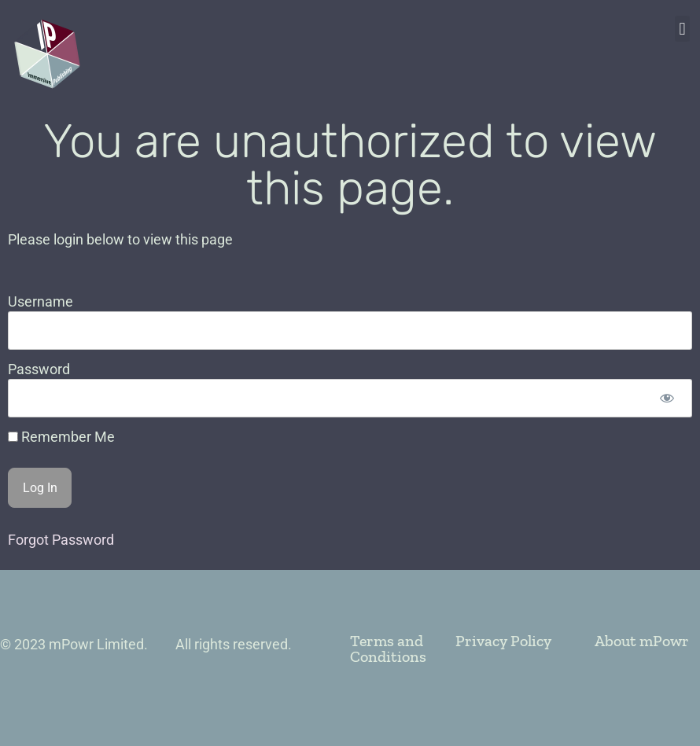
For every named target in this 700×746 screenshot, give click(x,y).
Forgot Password (61, 540)
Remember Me (61, 437)
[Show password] (667, 398)
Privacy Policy (503, 641)
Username (41, 301)
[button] (682, 29)
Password (39, 369)
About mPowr (642, 641)
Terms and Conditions (388, 649)
